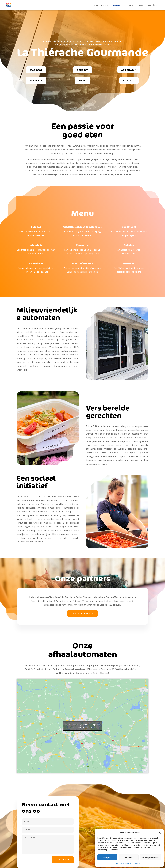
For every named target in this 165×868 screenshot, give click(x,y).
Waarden (36, 70)
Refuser (129, 857)
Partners (36, 80)
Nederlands (153, 5)
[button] (160, 833)
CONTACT (140, 5)
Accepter (107, 857)
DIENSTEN (118, 5)
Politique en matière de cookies (128, 863)
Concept (83, 70)
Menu (82, 80)
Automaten (129, 70)
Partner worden (82, 613)
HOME (96, 5)
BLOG (130, 5)
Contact (129, 80)
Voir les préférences (150, 857)
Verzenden (63, 860)
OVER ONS (106, 5)
